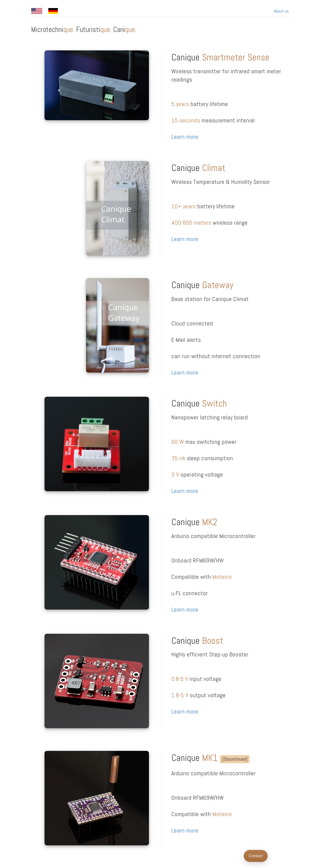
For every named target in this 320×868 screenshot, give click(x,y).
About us (281, 11)
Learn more (185, 137)
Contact (256, 856)
